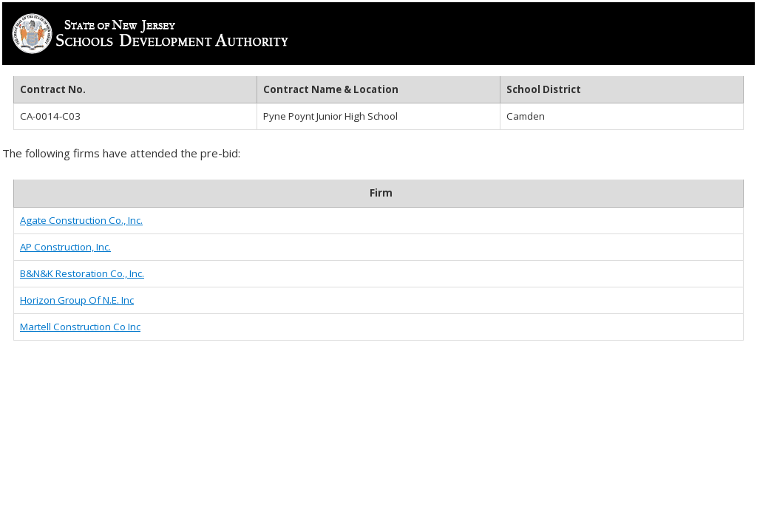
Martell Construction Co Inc (80, 327)
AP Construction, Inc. (65, 247)
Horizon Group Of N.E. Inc (77, 300)
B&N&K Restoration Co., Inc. (82, 273)
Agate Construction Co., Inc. (81, 220)
